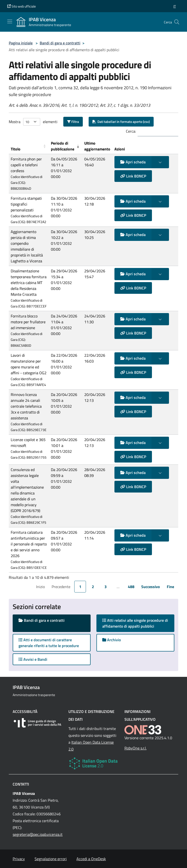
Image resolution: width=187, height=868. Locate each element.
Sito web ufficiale (22, 6)
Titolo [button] (16, 149)
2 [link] (93, 587)
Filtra (73, 122)
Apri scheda (133, 162)
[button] (175, 6)
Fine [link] (170, 587)
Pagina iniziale (21, 43)
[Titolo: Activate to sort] (29, 146)
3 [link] (106, 587)
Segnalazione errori (51, 859)
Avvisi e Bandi (33, 659)
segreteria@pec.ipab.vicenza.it (38, 834)
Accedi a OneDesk (91, 859)
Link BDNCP (133, 176)
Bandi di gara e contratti (60, 43)
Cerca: (131, 131)
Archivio (112, 640)
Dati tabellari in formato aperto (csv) (121, 122)
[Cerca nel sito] (177, 22)
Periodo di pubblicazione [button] (63, 146)
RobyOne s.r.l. (136, 748)
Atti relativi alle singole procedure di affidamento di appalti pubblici (135, 623)
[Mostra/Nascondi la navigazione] (10, 21)
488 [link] (131, 587)
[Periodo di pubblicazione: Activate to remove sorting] (66, 146)
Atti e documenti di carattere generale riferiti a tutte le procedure (49, 643)
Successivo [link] (151, 587)
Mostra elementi (33, 122)
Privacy (19, 859)
